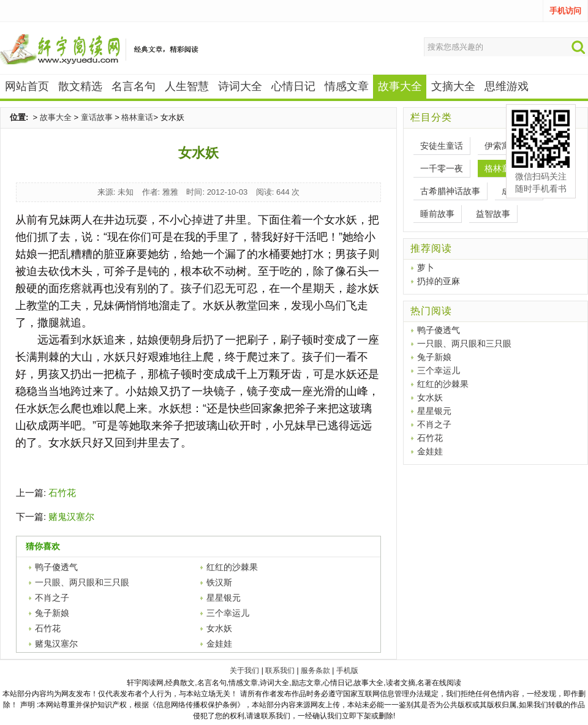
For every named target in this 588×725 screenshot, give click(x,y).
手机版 (347, 671)
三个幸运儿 (228, 613)
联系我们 (280, 671)
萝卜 (426, 268)
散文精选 (80, 86)
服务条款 (315, 671)
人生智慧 (187, 86)
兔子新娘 (52, 613)
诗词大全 (240, 86)
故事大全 (56, 117)
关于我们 (244, 671)
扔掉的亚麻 (439, 281)
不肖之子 (52, 598)
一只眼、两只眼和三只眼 (82, 582)
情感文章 (347, 86)
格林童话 (137, 117)
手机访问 (565, 11)
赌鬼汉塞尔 (71, 517)
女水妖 (219, 628)
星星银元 (224, 598)
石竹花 (62, 493)
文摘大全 (453, 86)
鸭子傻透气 (56, 567)
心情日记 (293, 86)
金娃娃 (219, 644)
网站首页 (27, 86)
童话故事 (97, 117)
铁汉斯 (219, 582)
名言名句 (134, 86)
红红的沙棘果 (232, 567)
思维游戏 (507, 86)
